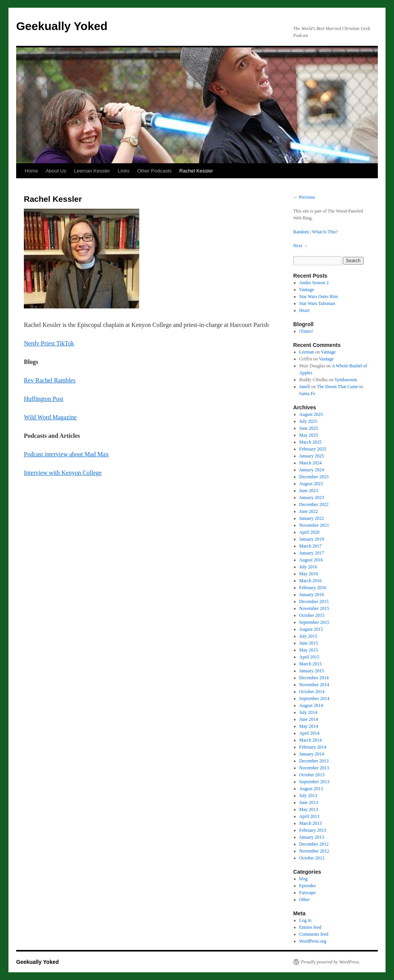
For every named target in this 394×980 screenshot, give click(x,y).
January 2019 (312, 539)
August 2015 (311, 629)
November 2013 (314, 768)
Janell (305, 387)
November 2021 (314, 525)
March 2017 (311, 546)
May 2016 (309, 574)
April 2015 (309, 657)
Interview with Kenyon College (63, 473)
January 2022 (312, 518)
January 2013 (312, 837)
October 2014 (312, 692)
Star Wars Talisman (317, 303)
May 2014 (309, 726)
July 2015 (308, 636)
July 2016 (308, 567)
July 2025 (308, 421)
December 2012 (314, 844)
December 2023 (314, 477)
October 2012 (312, 858)
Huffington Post (43, 399)
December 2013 (314, 761)
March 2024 (311, 463)
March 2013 (311, 823)
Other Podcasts (154, 171)
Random (301, 232)
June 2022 (309, 511)
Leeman (307, 352)
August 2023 (311, 484)
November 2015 (314, 608)
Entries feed (311, 927)
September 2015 (314, 622)
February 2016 (313, 588)
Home (31, 171)
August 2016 (311, 560)
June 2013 (309, 802)
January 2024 (312, 470)
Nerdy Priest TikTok (49, 343)
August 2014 (311, 705)
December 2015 (314, 601)
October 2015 (312, 615)
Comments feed (314, 934)
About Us (56, 171)
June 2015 (309, 643)
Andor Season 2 (314, 283)
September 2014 (314, 699)
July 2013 (308, 796)
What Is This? (325, 232)
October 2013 (312, 775)
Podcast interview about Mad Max (66, 454)
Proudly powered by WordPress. (331, 962)
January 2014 (312, 754)
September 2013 (314, 782)
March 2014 (311, 740)
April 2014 (309, 733)
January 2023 (312, 498)
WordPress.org (313, 941)
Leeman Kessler (92, 171)
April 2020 (309, 532)
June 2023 (309, 491)
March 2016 (311, 581)
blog (303, 879)
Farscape (308, 893)
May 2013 (309, 809)
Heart (305, 310)
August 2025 (311, 414)
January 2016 (312, 595)
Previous (307, 197)
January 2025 (312, 456)
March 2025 (311, 442)
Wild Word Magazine (50, 417)
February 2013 (313, 830)
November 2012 (314, 851)
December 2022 (314, 504)
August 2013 (311, 789)
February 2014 (313, 747)
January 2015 (312, 671)
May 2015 (309, 650)
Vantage (307, 290)
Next (298, 246)
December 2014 (314, 678)
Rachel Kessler (196, 171)
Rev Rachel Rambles (50, 380)
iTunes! (306, 331)
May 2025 (309, 435)
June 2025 (309, 428)
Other (305, 900)
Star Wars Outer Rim (319, 297)
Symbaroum (346, 380)
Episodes (308, 886)
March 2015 (311, 664)
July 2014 (308, 712)
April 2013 (309, 816)
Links (124, 171)
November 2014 (314, 685)
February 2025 (313, 449)
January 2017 (312, 553)
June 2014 (309, 719)
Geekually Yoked (62, 26)
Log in (306, 920)
